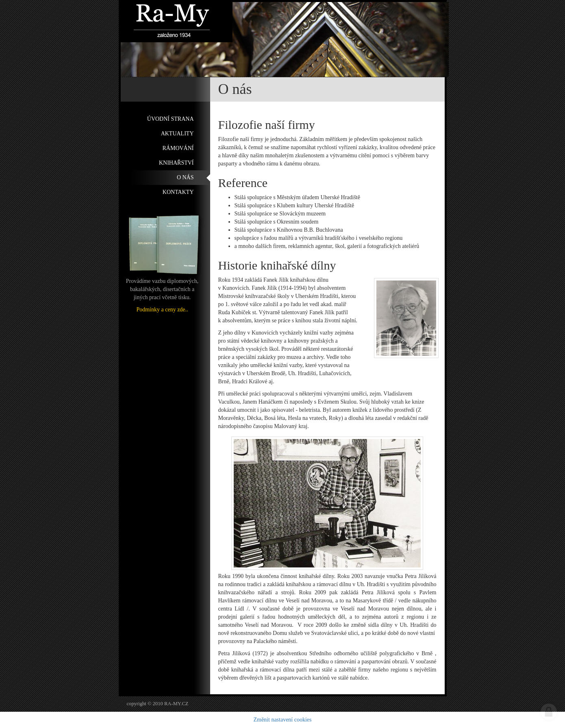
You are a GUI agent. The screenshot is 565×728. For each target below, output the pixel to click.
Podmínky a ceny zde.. (162, 310)
